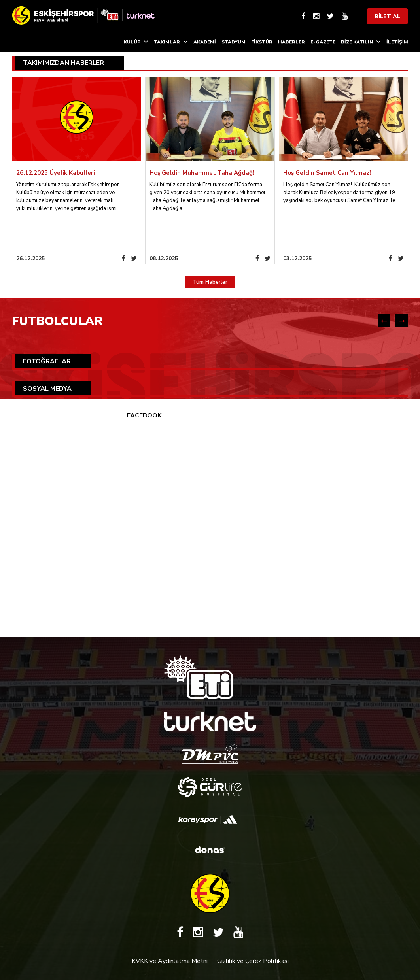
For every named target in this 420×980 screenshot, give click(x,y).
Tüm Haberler (210, 282)
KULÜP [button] (136, 42)
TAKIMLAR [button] (171, 42)
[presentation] (384, 321)
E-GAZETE (323, 42)
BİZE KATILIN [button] (361, 42)
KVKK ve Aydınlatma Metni (170, 961)
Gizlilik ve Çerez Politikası (253, 961)
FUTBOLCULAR (57, 321)
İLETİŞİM (397, 42)
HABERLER (291, 42)
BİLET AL (387, 16)
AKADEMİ (205, 42)
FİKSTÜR (262, 42)
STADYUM (234, 42)
